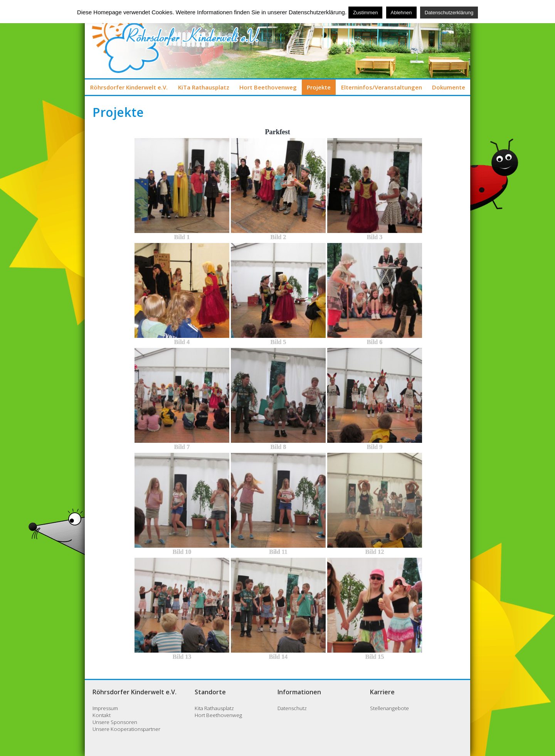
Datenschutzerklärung (449, 13)
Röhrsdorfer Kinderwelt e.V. (129, 87)
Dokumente (449, 87)
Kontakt (102, 715)
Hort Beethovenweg (268, 87)
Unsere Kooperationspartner (126, 729)
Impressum (105, 708)
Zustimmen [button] (365, 13)
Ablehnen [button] (401, 13)
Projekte (319, 87)
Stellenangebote (389, 708)
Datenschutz (292, 708)
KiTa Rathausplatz (204, 87)
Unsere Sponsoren (115, 722)
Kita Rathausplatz (214, 708)
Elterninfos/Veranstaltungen (382, 87)
